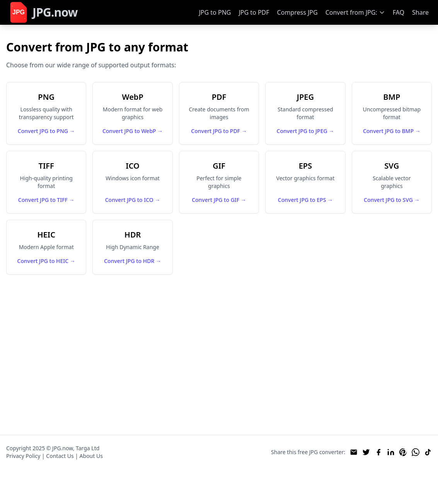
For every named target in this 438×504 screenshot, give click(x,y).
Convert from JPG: (351, 12)
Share (420, 12)
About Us (91, 456)
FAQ (399, 12)
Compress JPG (297, 12)
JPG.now (63, 448)
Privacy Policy (23, 456)
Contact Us (60, 456)
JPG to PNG (215, 12)
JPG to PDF (254, 12)
